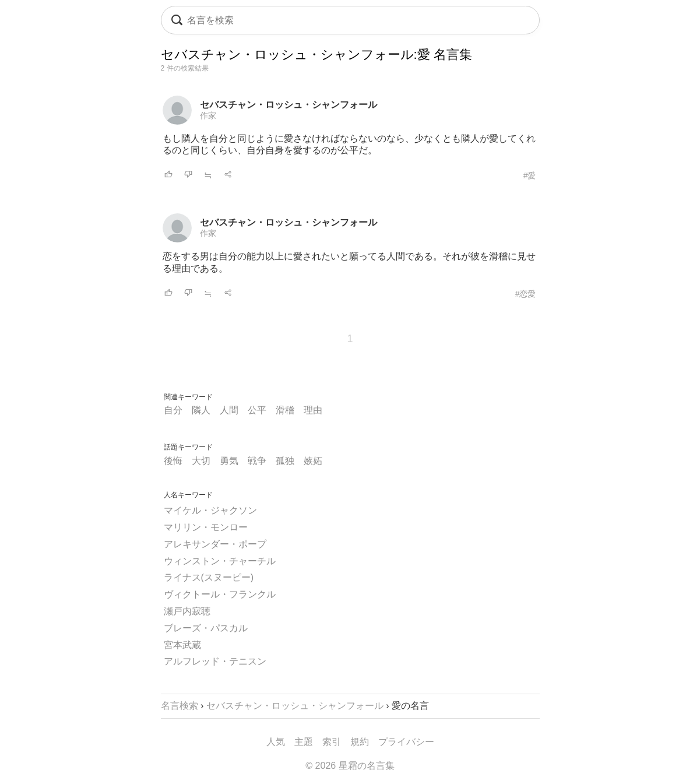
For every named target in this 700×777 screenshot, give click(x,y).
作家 (208, 115)
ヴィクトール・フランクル (220, 594)
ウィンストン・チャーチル (220, 561)
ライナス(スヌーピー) (209, 577)
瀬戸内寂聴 (187, 611)
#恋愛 (526, 294)
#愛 (530, 175)
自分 (173, 410)
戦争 (257, 461)
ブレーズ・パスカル (206, 628)
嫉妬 (313, 461)
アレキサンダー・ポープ (215, 544)
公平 (257, 410)
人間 (229, 410)
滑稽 (285, 410)
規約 (360, 742)
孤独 (285, 461)
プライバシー (406, 742)
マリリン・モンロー (206, 527)
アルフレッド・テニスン (215, 661)
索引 (332, 742)
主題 (304, 742)
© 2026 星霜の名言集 (350, 766)
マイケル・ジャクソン (210, 510)
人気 (276, 742)
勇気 (229, 461)
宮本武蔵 (182, 645)
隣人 (201, 410)
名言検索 (180, 706)
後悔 (173, 461)
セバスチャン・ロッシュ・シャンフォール (289, 105)
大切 (201, 461)
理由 (313, 410)
